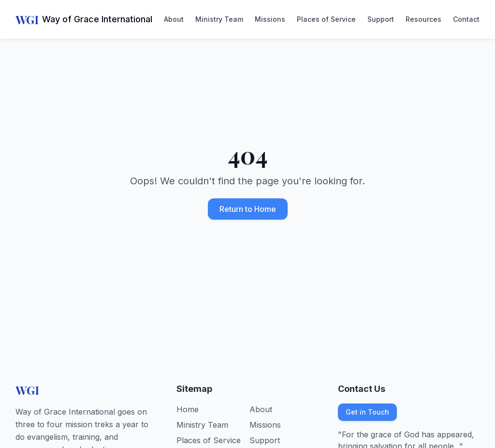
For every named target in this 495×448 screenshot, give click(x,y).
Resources (423, 19)
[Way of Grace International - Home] (84, 19)
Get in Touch (367, 412)
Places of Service (326, 19)
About (174, 19)
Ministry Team (219, 19)
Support (381, 19)
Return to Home (248, 209)
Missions (270, 19)
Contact (466, 19)
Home (188, 409)
